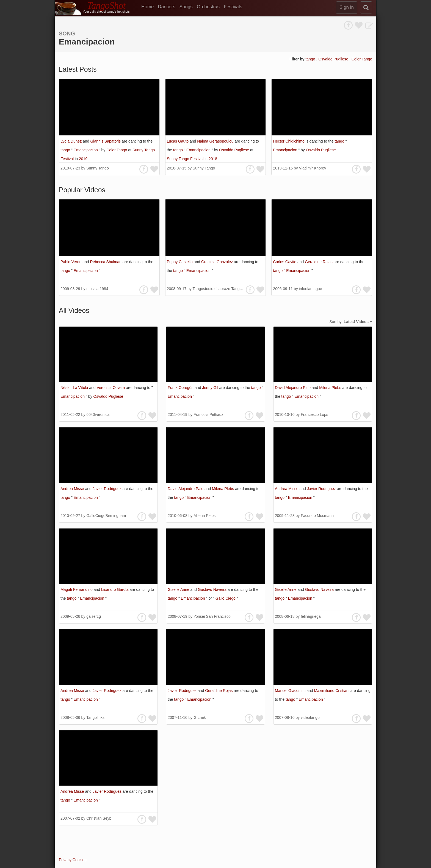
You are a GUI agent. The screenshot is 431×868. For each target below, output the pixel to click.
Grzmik (200, 717)
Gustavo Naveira (213, 589)
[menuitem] (150, 7)
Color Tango (362, 59)
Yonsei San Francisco (212, 616)
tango (311, 59)
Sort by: (351, 322)
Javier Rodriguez (108, 489)
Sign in (347, 7)
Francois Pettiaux (208, 414)
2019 (83, 159)
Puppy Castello (180, 262)
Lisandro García (115, 589)
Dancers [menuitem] (166, 7)
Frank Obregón (181, 388)
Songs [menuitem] (186, 7)
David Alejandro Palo (293, 388)
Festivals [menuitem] (233, 7)
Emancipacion (86, 150)
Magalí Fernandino (77, 589)
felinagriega (311, 616)
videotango (310, 717)
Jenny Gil (211, 388)
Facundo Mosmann (317, 516)
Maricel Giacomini (291, 691)
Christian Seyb (99, 818)
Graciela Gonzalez (218, 262)
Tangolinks (95, 717)
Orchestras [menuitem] (208, 7)
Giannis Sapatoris (106, 141)
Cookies (80, 860)
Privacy (65, 860)
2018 (213, 159)
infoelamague (311, 289)
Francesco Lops (314, 414)
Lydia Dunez (72, 141)
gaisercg (94, 616)
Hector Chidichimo (289, 141)
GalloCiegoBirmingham (106, 516)
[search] (366, 7)
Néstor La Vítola (75, 388)
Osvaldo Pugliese (334, 59)
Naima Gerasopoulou (216, 141)
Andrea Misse (73, 489)
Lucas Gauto (178, 141)
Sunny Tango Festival (186, 159)
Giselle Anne (179, 589)
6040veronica (98, 414)
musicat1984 (97, 289)
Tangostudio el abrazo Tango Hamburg (226, 289)
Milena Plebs (331, 388)
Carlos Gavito (285, 262)
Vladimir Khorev (313, 168)
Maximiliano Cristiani (332, 691)
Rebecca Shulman (106, 262)
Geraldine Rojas (319, 262)
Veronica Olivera (111, 388)
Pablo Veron (71, 262)
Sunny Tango (97, 168)
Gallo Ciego (226, 598)
